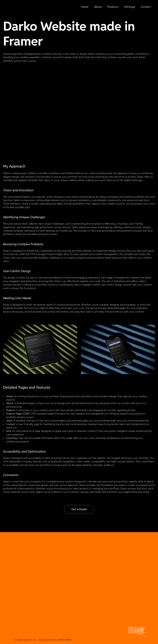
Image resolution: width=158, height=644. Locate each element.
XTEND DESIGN (65, 640)
